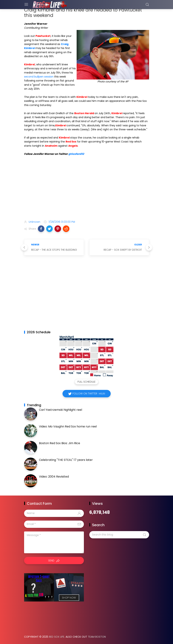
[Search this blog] (119, 535)
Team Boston (97, 637)
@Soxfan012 (76, 154)
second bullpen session (39, 77)
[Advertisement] (87, 189)
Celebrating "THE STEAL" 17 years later (66, 460)
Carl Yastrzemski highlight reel (61, 410)
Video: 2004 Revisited (54, 477)
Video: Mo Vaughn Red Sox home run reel (68, 426)
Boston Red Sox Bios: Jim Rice (60, 443)
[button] (41, 229)
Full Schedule (86, 382)
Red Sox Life (57, 637)
